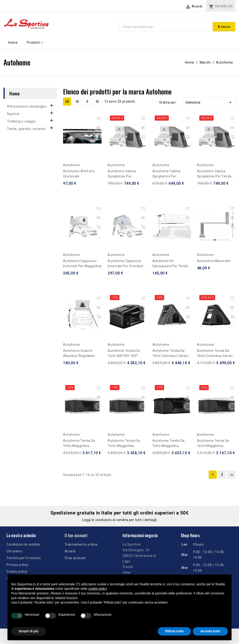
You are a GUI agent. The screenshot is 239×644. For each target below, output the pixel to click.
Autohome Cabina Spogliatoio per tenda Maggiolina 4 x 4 (214, 174)
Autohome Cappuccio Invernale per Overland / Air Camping (127, 264)
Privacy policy (17, 565)
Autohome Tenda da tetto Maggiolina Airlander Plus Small (213, 444)
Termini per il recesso (24, 558)
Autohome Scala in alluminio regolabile (79, 354)
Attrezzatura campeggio (27, 107)
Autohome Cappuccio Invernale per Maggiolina (82, 264)
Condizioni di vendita (23, 545)
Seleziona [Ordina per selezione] (209, 103)
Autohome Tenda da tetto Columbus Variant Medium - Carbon (171, 354)
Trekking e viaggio (21, 122)
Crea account (75, 558)
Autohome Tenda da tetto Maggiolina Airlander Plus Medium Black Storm (170, 444)
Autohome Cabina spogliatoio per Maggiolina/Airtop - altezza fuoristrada (123, 174)
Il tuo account (76, 536)
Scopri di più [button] (29, 631)
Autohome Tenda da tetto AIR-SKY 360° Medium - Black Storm (125, 354)
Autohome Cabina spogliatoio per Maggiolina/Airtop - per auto (171, 174)
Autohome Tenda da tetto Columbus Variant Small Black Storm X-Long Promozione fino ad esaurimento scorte (216, 354)
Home (14, 94)
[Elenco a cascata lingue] (169, 6)
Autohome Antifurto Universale (79, 174)
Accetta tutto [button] (210, 631)
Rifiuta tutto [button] (174, 631)
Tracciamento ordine (81, 545)
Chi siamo (14, 552)
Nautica (13, 114)
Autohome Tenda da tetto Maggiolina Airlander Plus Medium (125, 444)
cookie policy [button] (97, 589)
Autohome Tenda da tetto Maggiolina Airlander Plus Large (79, 444)
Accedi (70, 552)
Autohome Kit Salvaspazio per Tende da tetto (170, 264)
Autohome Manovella (214, 261)
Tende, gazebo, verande (26, 129)
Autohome (72, 165)
